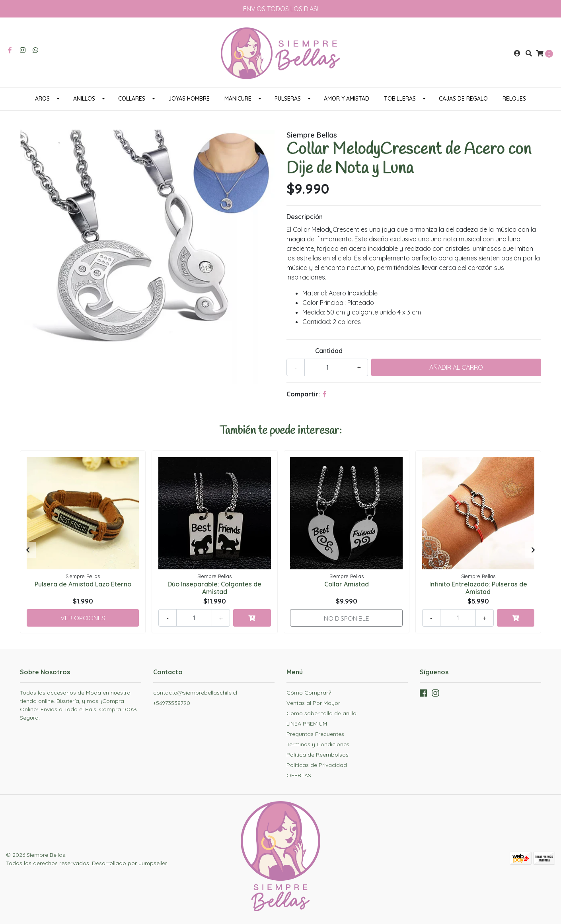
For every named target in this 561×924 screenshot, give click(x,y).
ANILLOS (84, 99)
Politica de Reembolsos (318, 755)
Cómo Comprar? (309, 693)
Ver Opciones (83, 618)
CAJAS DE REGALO (463, 99)
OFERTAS (299, 775)
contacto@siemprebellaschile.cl (195, 693)
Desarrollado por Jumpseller (129, 863)
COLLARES (132, 99)
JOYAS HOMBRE (189, 99)
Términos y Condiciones (318, 744)
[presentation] (28, 550)
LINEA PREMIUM (307, 724)
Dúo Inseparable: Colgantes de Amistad (214, 588)
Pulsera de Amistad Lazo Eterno (83, 584)
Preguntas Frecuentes (315, 734)
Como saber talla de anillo (321, 713)
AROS (42, 99)
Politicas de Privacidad (317, 765)
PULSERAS (288, 99)
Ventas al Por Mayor (313, 703)
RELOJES (514, 99)
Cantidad (329, 351)
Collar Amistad (347, 584)
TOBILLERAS (400, 99)
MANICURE (238, 99)
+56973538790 (172, 703)
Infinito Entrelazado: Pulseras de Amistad (478, 588)
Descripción (305, 217)
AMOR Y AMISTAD (347, 99)
